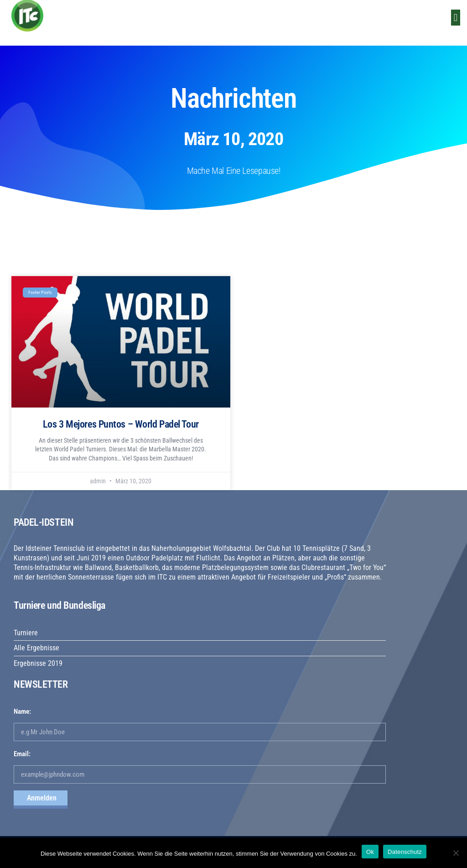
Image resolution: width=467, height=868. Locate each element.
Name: (22, 711)
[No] (456, 853)
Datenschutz (405, 852)
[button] (456, 18)
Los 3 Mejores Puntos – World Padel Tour (121, 424)
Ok (370, 852)
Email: (22, 754)
